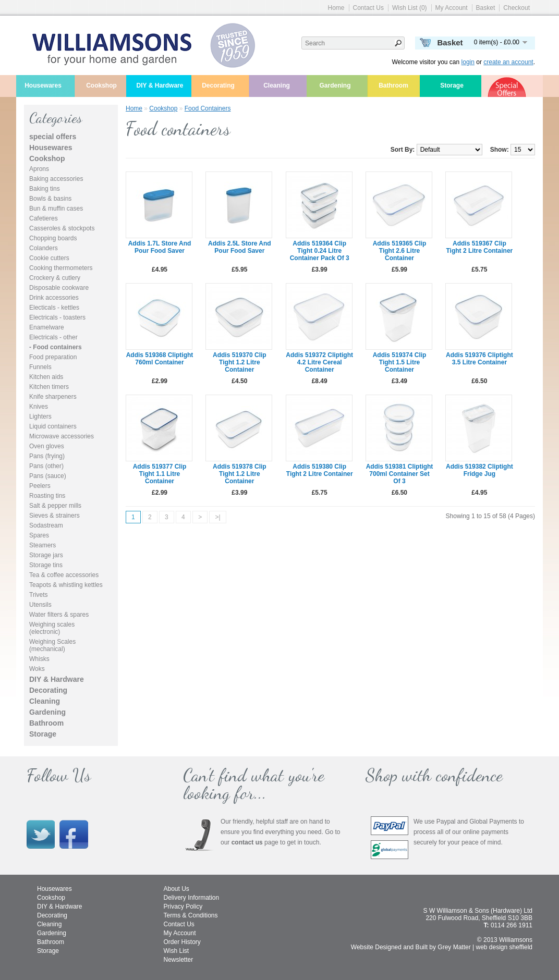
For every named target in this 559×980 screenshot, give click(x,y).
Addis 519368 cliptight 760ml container (160, 359)
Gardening (335, 85)
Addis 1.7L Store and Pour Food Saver (160, 247)
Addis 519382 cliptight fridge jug (479, 470)
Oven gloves (47, 446)
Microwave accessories (62, 436)
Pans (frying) (47, 456)
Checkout (517, 8)
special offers (53, 137)
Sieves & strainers (54, 516)
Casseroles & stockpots (62, 228)
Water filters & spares (59, 615)
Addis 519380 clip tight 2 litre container (320, 470)
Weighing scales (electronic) (52, 628)
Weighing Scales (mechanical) (52, 645)
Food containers (208, 108)
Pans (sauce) (48, 476)
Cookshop (101, 85)
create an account (508, 62)
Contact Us (368, 8)
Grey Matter (454, 947)
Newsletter (179, 960)
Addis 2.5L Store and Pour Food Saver (240, 247)
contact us (247, 842)
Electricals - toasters (57, 317)
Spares (39, 535)
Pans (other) (46, 466)
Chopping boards (53, 238)
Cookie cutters (49, 258)
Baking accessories (56, 179)
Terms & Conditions (191, 915)
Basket (486, 8)
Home (336, 8)
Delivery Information (192, 898)
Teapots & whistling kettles (66, 585)
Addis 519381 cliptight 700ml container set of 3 (400, 474)
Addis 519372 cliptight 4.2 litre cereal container (319, 362)
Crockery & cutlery (55, 278)
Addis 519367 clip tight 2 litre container (479, 247)
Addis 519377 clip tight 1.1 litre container (160, 474)
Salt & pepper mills (55, 506)
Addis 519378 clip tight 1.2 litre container (240, 474)
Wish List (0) (410, 8)
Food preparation (53, 357)
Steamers (42, 545)
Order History (182, 942)
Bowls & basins (50, 199)
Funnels (40, 367)
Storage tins (46, 565)
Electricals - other (53, 337)
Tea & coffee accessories (64, 575)
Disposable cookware (59, 288)
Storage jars (46, 555)
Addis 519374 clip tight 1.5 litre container (400, 362)
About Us (177, 889)
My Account (452, 8)
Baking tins (45, 189)
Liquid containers (53, 426)
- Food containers (56, 347)
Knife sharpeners (53, 397)
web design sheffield (504, 947)
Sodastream (46, 525)
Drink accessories (54, 298)
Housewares (43, 85)
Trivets (39, 595)
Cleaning (277, 85)
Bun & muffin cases (56, 209)
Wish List (177, 951)
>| (217, 517)
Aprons (39, 169)
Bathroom (393, 85)
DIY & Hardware (160, 85)
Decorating (218, 85)
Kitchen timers (49, 387)
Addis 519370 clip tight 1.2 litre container (240, 362)
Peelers (40, 486)
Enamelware (47, 327)
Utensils (40, 605)
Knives (39, 407)
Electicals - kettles (54, 308)
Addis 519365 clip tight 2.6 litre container (400, 251)
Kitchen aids (46, 377)
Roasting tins (47, 496)
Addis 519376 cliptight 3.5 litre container (479, 359)
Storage (452, 85)
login (468, 62)
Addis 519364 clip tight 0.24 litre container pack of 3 (320, 251)
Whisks (39, 659)
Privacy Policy (183, 906)
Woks (37, 669)
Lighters (40, 416)
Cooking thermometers (61, 268)
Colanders (44, 248)
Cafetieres (44, 218)
